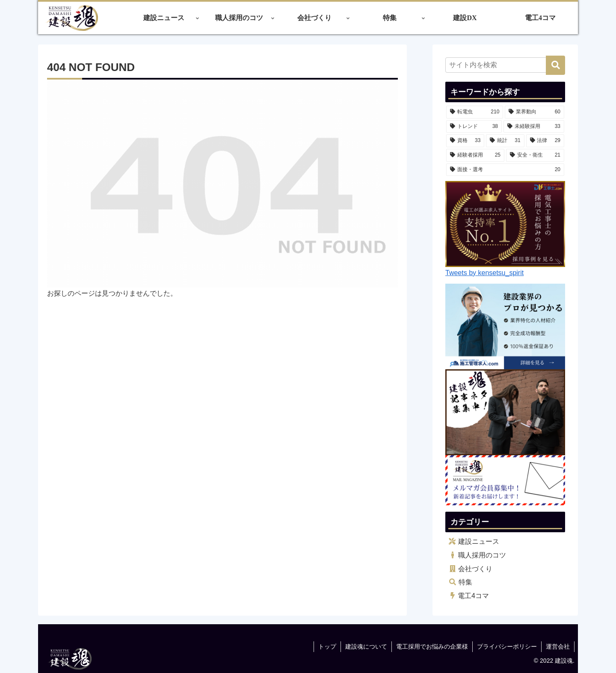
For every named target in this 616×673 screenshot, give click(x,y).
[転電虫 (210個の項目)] (475, 112)
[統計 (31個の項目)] (505, 141)
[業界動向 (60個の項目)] (535, 112)
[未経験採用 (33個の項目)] (534, 127)
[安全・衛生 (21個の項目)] (535, 155)
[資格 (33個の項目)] (465, 141)
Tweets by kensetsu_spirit (484, 273)
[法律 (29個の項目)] (545, 141)
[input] (505, 65)
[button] (555, 65)
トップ (327, 646)
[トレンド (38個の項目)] (474, 127)
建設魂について (366, 646)
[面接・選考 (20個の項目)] (505, 170)
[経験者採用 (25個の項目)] (475, 155)
